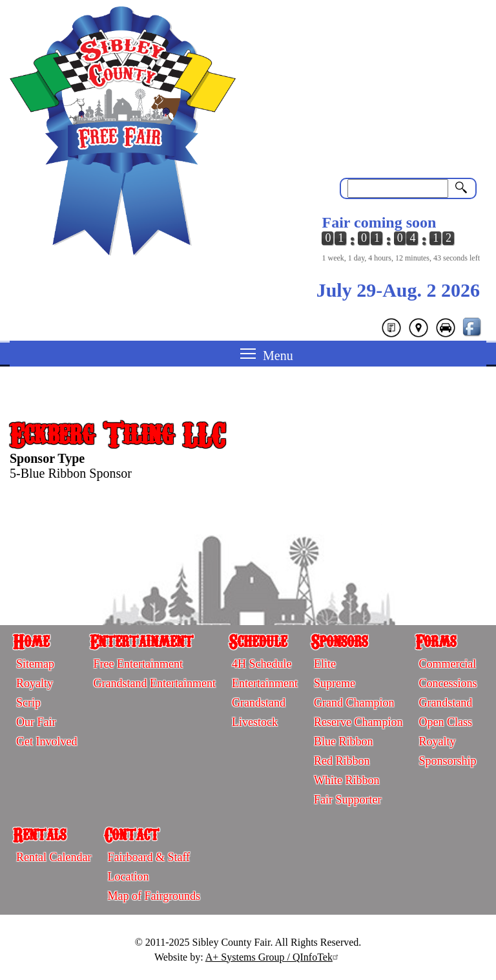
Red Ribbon (342, 761)
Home (31, 641)
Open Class (445, 722)
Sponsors (339, 641)
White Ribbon (347, 780)
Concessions (448, 683)
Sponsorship (447, 761)
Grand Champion (354, 703)
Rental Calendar (54, 857)
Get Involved (46, 741)
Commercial (447, 664)
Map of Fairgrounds (154, 896)
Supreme (335, 683)
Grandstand (259, 703)
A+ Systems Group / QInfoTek (274, 957)
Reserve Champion (358, 722)
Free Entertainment (138, 664)
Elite (325, 664)
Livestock (255, 722)
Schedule (258, 641)
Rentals (39, 834)
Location (128, 877)
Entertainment (141, 641)
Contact (131, 834)
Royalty (35, 683)
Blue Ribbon (344, 741)
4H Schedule (262, 664)
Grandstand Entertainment (154, 683)
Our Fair (36, 722)
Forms (436, 641)
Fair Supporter (347, 800)
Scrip (28, 703)
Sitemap (35, 664)
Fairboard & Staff (149, 857)
